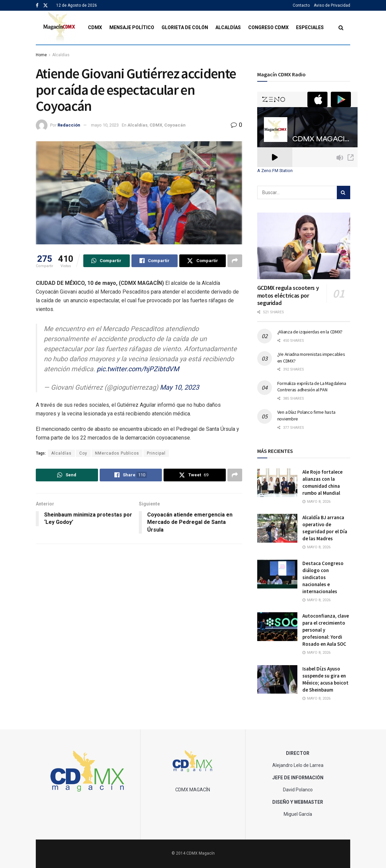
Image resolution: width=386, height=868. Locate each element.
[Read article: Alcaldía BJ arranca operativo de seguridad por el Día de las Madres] (277, 528)
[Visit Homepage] (59, 28)
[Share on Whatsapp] (107, 261)
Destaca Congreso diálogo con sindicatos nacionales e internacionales (323, 577)
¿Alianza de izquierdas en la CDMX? (310, 332)
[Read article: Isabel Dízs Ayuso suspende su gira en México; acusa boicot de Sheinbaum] (277, 680)
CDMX (95, 27)
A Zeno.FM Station (275, 171)
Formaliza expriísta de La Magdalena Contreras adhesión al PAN (312, 387)
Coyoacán (175, 125)
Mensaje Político (132, 27)
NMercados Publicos (117, 453)
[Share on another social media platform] (235, 261)
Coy (83, 453)
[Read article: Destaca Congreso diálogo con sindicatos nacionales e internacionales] (277, 574)
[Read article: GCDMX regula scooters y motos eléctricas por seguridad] (304, 246)
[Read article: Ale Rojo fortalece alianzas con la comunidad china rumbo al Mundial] (277, 483)
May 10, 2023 (179, 387)
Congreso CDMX (268, 27)
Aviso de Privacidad (332, 5)
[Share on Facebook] (155, 261)
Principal (156, 453)
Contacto (301, 5)
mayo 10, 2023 (105, 125)
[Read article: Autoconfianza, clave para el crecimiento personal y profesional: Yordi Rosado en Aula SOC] (277, 627)
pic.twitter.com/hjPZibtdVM (138, 369)
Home (41, 55)
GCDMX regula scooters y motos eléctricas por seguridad (288, 295)
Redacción (69, 125)
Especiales (310, 27)
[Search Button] (341, 28)
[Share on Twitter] (203, 261)
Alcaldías (228, 27)
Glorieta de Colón (185, 27)
